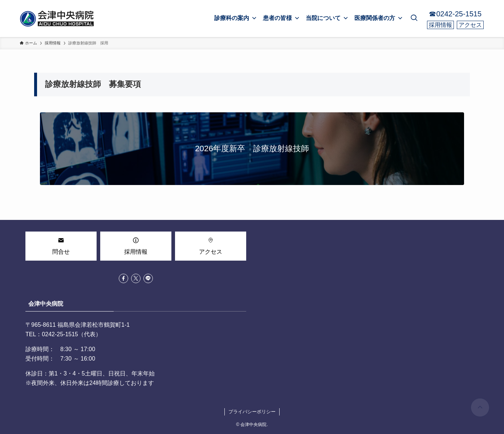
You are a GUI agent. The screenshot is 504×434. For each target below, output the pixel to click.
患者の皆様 (281, 18)
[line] (148, 278)
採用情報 (440, 25)
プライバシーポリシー (252, 412)
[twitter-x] (136, 278)
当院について (327, 18)
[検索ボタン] (414, 19)
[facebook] (123, 278)
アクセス (470, 25)
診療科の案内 (236, 18)
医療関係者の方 (379, 18)
